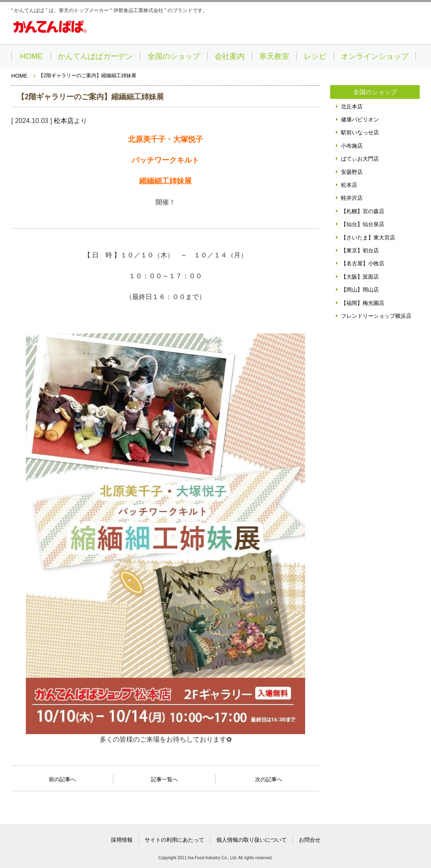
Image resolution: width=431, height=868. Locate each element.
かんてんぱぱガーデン (95, 56)
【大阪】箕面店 (360, 277)
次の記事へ (269, 777)
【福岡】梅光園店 (363, 303)
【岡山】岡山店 (360, 290)
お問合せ (310, 840)
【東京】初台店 (360, 250)
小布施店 (352, 146)
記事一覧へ (164, 779)
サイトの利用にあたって (174, 840)
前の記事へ (62, 777)
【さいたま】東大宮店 (368, 238)
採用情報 (122, 840)
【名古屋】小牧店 (363, 263)
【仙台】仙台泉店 (363, 224)
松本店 (64, 121)
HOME (31, 56)
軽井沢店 (352, 198)
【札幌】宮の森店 (363, 211)
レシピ (315, 56)
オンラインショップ (375, 56)
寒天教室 (274, 56)
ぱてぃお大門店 (360, 159)
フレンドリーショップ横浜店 (376, 316)
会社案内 (230, 56)
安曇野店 (352, 172)
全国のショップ (174, 56)
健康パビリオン (360, 120)
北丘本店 (352, 107)
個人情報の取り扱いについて (252, 840)
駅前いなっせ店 (360, 132)
